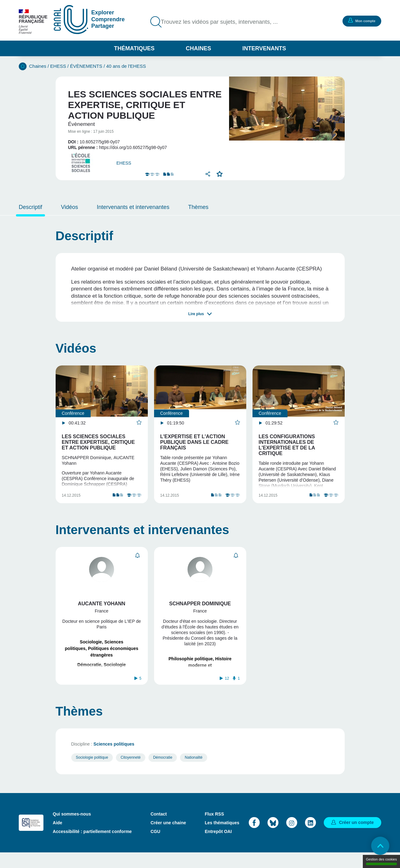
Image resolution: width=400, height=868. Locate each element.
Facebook (254, 838)
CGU (155, 846)
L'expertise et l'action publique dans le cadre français (195, 442)
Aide (57, 838)
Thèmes (198, 207)
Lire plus (196, 314)
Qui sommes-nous (72, 829)
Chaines (198, 48)
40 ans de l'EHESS (126, 66)
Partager (207, 174)
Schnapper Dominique (200, 611)
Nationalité (194, 772)
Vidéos (70, 207)
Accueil (23, 66)
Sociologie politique (92, 772)
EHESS (58, 66)
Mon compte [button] (361, 21)
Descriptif (30, 207)
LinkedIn (310, 838)
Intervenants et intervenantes (133, 207)
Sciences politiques (114, 759)
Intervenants (264, 48)
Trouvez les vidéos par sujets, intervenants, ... (224, 22)
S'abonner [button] (138, 563)
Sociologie (91, 649)
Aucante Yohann (102, 611)
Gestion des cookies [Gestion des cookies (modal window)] (381, 861)
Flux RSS (214, 829)
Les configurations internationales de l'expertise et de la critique (287, 445)
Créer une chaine (168, 838)
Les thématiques (222, 838)
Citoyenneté (131, 772)
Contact (159, 829)
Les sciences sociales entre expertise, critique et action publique (98, 442)
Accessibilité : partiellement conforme (92, 846)
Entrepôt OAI (218, 846)
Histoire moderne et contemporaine (201, 673)
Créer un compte (356, 838)
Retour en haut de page (378, 846)
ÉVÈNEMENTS (86, 66)
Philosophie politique (191, 666)
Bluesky (273, 838)
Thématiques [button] (134, 48)
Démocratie (89, 672)
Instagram (292, 838)
